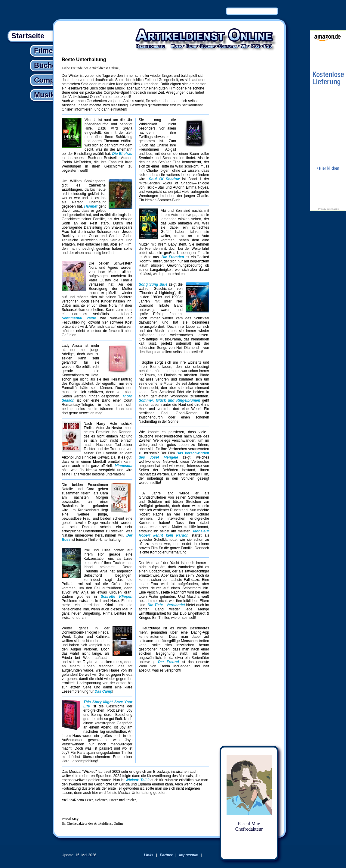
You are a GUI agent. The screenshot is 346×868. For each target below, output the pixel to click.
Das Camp (103, 691)
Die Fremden (173, 257)
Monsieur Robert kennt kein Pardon (174, 533)
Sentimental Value (79, 318)
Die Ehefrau (122, 154)
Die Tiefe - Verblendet (166, 605)
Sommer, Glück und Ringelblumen (169, 400)
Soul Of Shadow (164, 179)
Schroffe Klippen (117, 597)
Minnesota (124, 466)
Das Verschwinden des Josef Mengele (174, 455)
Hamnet (91, 206)
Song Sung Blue (153, 284)
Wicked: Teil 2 (137, 780)
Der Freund (168, 662)
